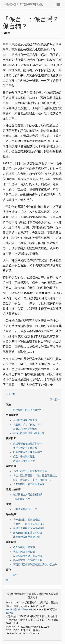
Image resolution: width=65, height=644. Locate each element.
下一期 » (54, 399)
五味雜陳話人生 (21, 499)
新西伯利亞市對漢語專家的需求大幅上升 (35, 565)
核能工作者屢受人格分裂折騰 (29, 528)
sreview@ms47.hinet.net (19, 609)
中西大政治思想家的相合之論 (29, 433)
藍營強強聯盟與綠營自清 (26, 537)
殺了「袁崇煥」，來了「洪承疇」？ (32, 480)
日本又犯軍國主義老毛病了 (28, 452)
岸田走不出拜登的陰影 (25, 429)
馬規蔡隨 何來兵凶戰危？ (28, 410)
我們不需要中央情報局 (25, 448)
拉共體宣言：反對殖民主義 (28, 560)
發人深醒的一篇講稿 (24, 547)
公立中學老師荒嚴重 (24, 457)
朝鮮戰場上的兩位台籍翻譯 (28, 495)
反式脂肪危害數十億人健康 (28, 556)
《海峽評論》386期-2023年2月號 (23, 4)
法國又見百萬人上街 (24, 461)
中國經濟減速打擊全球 (25, 420)
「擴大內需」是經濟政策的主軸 (30, 471)
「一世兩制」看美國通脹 (26, 520)
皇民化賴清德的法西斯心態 (28, 533)
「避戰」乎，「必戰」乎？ (28, 425)
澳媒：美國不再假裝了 (25, 552)
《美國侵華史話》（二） (26, 509)
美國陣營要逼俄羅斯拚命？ (28, 444)
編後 (15, 575)
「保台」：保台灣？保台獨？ (29, 524)
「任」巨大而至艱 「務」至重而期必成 (35, 476)
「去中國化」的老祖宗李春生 (29, 484)
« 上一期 (11, 394)
